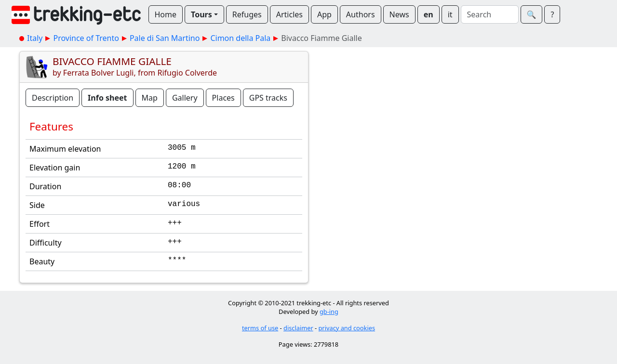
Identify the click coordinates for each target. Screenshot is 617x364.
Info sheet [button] (107, 98)
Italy (35, 38)
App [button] (324, 14)
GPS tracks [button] (268, 98)
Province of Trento (86, 38)
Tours (201, 14)
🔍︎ (532, 14)
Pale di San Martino (165, 38)
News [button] (399, 14)
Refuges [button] (247, 14)
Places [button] (223, 98)
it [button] (450, 14)
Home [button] (166, 14)
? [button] (552, 14)
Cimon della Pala (240, 38)
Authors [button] (361, 14)
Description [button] (53, 98)
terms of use (260, 328)
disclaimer (298, 328)
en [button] (429, 14)
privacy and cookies (347, 328)
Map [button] (150, 98)
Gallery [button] (185, 98)
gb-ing (329, 312)
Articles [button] (289, 14)
